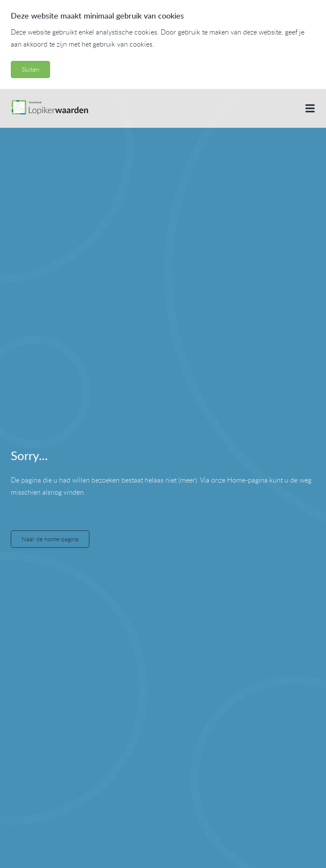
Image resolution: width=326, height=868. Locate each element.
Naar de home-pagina (50, 539)
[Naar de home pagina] (49, 108)
